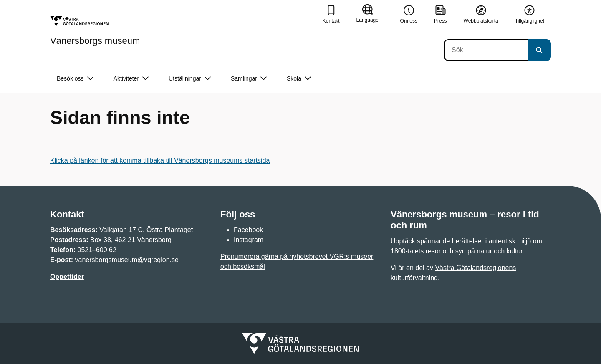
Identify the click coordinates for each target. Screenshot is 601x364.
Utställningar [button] (190, 79)
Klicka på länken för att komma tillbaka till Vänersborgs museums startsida (160, 161)
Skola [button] (299, 79)
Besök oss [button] (75, 79)
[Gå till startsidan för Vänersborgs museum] (95, 30)
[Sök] (486, 50)
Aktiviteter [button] (131, 79)
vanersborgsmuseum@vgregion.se (127, 260)
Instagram (249, 240)
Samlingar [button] (249, 79)
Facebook (248, 230)
